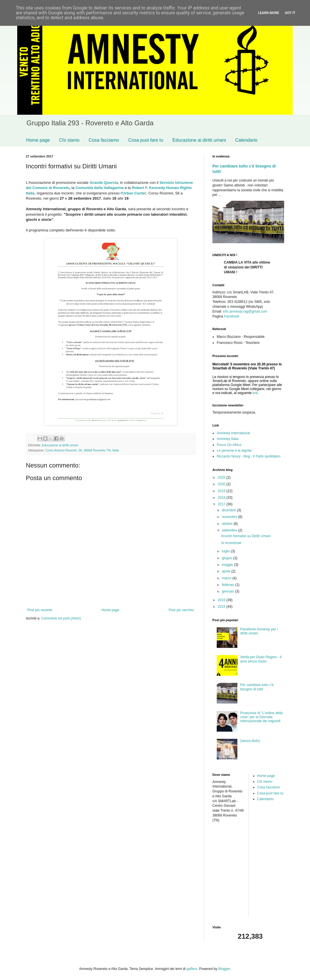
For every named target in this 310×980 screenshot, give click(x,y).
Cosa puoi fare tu (146, 140)
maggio (228, 565)
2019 (222, 491)
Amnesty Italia (227, 439)
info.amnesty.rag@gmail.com (245, 311)
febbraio (229, 585)
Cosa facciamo (104, 140)
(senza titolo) (250, 741)
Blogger (224, 969)
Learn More (269, 13)
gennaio (228, 591)
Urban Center (134, 193)
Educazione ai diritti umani (199, 140)
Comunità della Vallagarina (100, 188)
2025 (222, 478)
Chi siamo (69, 140)
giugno (227, 558)
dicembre (229, 510)
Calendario (246, 140)
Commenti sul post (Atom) (61, 618)
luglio (226, 551)
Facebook (232, 316)
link (255, 393)
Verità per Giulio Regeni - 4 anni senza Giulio (261, 659)
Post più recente (40, 610)
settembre (230, 530)
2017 (222, 504)
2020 (222, 484)
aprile (227, 571)
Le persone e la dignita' (235, 451)
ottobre (228, 524)
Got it (290, 13)
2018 (222, 498)
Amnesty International (233, 433)
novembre (230, 517)
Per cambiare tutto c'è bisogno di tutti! (257, 687)
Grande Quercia (104, 183)
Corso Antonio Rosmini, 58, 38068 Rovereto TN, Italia (82, 450)
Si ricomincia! (231, 543)
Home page (38, 140)
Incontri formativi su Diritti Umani (246, 536)
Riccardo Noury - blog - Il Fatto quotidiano (249, 456)
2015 (222, 607)
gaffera (192, 969)
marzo (227, 578)
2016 (222, 600)
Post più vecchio (181, 610)
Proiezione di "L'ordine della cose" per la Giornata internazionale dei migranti (261, 717)
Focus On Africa (229, 445)
